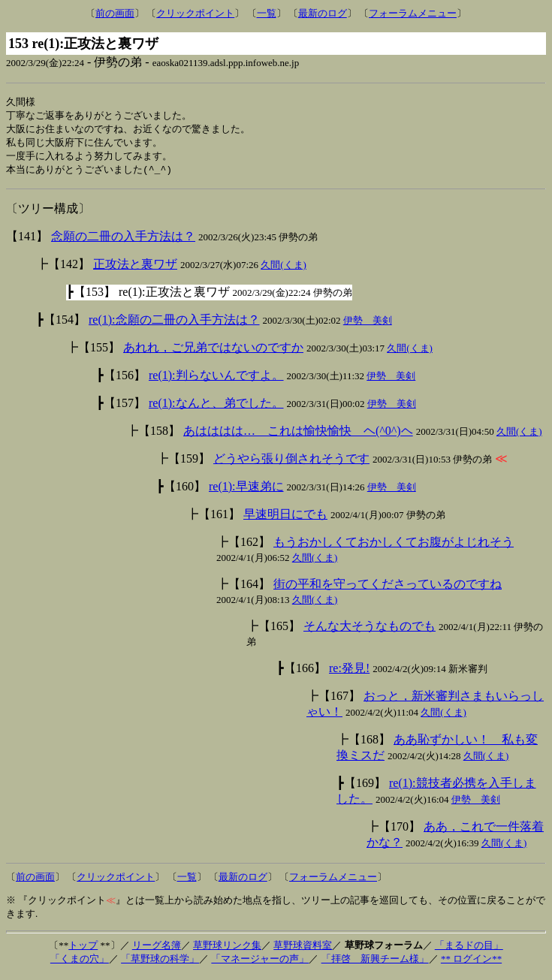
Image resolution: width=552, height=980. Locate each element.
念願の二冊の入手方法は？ (123, 241)
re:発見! (349, 672)
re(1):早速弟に (246, 491)
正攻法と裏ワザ (135, 268)
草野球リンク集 (227, 950)
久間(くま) (284, 269)
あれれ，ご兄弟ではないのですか (213, 352)
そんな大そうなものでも (370, 630)
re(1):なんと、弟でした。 (216, 407)
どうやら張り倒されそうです (291, 463)
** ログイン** (471, 963)
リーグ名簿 (157, 950)
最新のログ (323, 13)
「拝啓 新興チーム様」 (375, 963)
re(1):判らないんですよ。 (216, 380)
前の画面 (115, 13)
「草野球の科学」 (160, 963)
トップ (83, 950)
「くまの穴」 (80, 963)
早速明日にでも (285, 519)
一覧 (267, 13)
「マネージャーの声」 (260, 963)
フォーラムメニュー (413, 13)
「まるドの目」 (469, 950)
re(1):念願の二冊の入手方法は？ (174, 324)
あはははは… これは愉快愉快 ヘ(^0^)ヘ (298, 435)
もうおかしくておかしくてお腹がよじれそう (394, 546)
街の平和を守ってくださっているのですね (388, 588)
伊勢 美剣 (368, 325)
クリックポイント (195, 13)
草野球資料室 (303, 950)
